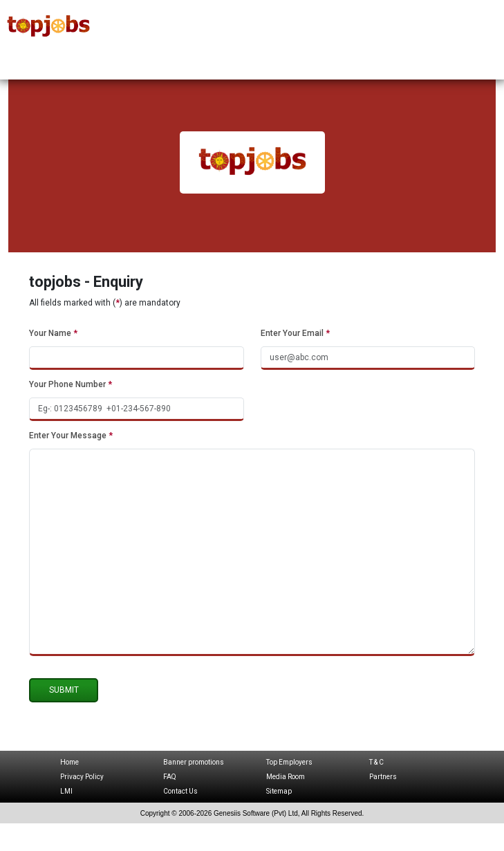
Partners (383, 777)
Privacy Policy (82, 777)
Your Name (53, 333)
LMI (66, 791)
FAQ (170, 777)
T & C (376, 762)
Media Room (286, 777)
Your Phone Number (71, 384)
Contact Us (180, 791)
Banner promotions (194, 762)
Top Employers (289, 762)
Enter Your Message (71, 436)
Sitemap (279, 791)
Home (69, 762)
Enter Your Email (295, 333)
